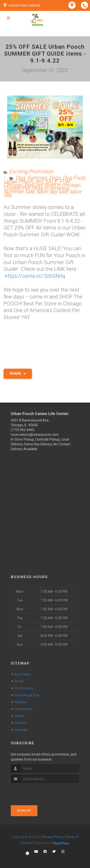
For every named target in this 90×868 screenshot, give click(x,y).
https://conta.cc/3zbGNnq (35, 276)
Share (18, 373)
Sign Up (24, 811)
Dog (20, 178)
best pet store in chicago (52, 185)
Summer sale (19, 192)
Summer (37, 178)
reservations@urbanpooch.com (35, 435)
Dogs (55, 178)
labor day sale (52, 192)
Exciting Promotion (31, 172)
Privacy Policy (52, 837)
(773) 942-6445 (23, 430)
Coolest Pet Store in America (36, 188)
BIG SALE (46, 182)
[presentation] (36, 792)
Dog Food (74, 178)
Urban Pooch (18, 182)
